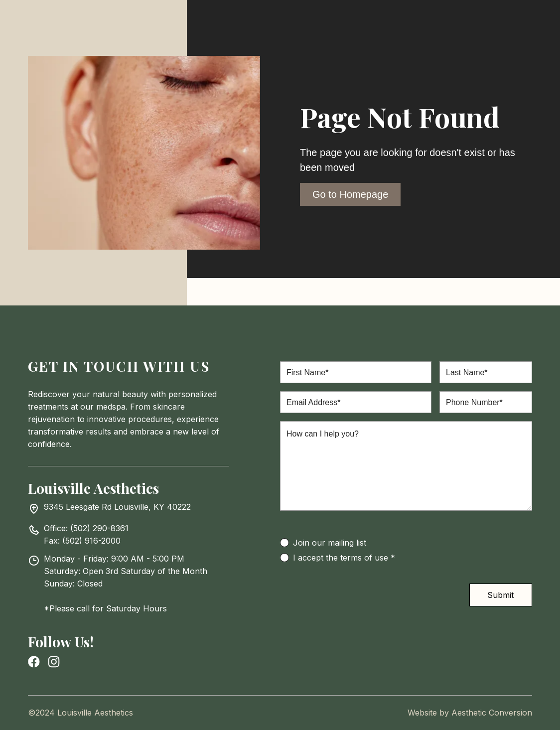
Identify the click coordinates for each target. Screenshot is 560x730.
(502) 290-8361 (99, 528)
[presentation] (356, 603)
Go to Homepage (350, 194)
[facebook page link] (34, 662)
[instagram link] (54, 662)
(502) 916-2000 (91, 541)
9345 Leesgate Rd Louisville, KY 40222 (117, 507)
